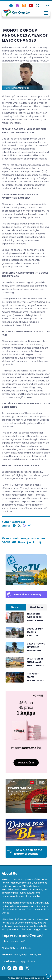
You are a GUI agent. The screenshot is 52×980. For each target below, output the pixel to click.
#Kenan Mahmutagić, (16, 538)
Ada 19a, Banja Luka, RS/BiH (26, 955)
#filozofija (36, 542)
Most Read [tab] (36, 607)
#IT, (15, 542)
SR (47, 5)
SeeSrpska (18, 522)
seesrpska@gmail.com (22, 961)
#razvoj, (23, 542)
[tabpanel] (26, 649)
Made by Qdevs (36, 978)
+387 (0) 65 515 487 (21, 948)
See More (26, 579)
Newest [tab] (16, 607)
